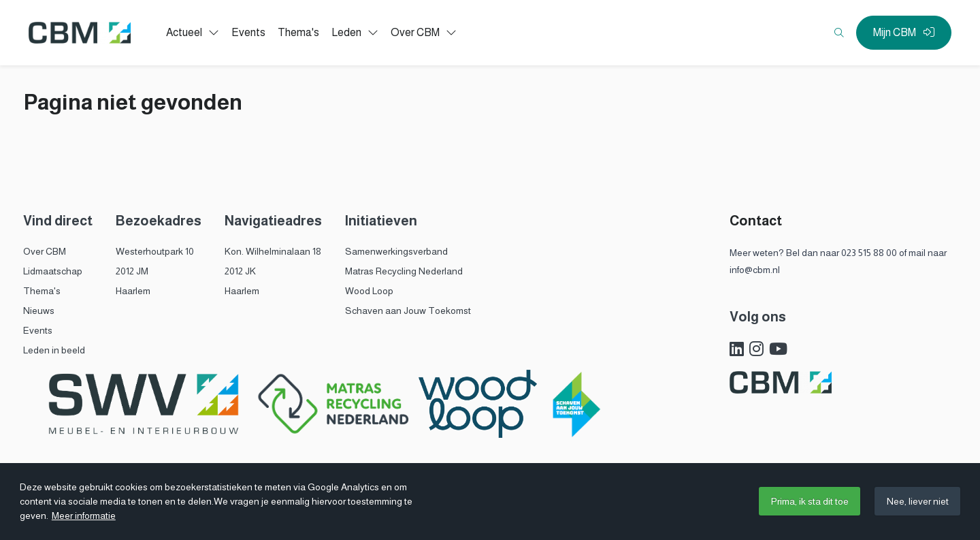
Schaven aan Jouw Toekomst (408, 311)
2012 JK (240, 271)
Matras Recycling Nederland (404, 271)
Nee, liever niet (918, 501)
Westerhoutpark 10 (155, 251)
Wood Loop (369, 291)
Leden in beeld (54, 350)
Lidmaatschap (53, 271)
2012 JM (132, 271)
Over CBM (45, 251)
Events (38, 330)
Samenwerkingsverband (396, 251)
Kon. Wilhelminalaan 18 (273, 251)
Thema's (42, 291)
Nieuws (39, 311)
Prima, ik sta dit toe (810, 501)
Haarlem (133, 291)
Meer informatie (84, 515)
